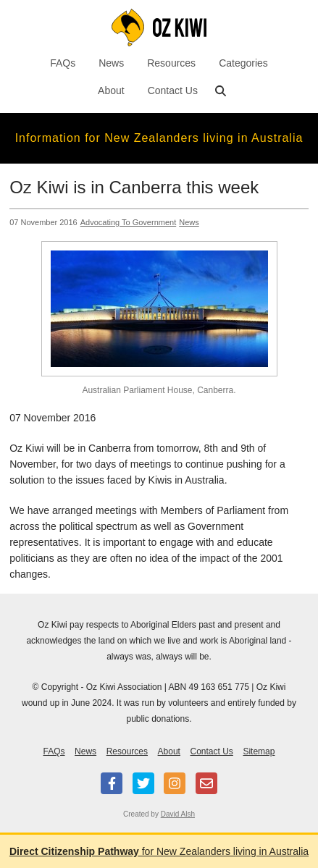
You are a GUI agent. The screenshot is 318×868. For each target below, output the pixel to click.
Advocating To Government (128, 222)
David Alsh (178, 814)
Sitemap (259, 751)
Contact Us (173, 90)
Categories (243, 63)
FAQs (63, 63)
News (111, 63)
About (111, 90)
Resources (171, 63)
